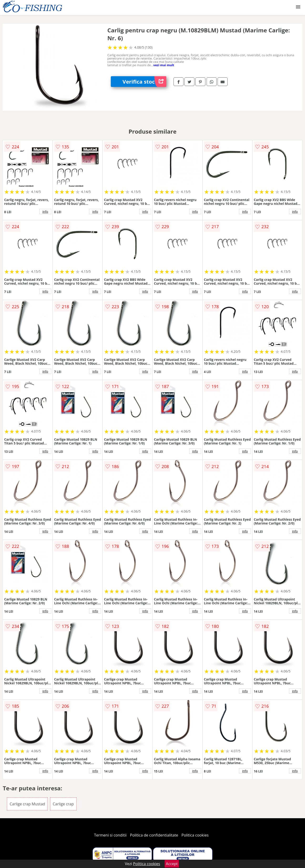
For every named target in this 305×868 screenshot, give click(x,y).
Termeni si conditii (110, 835)
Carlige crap (63, 804)
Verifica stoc (144, 82)
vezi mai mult (164, 65)
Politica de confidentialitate (154, 835)
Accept (172, 864)
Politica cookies (195, 835)
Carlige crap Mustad (27, 804)
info (45, 212)
